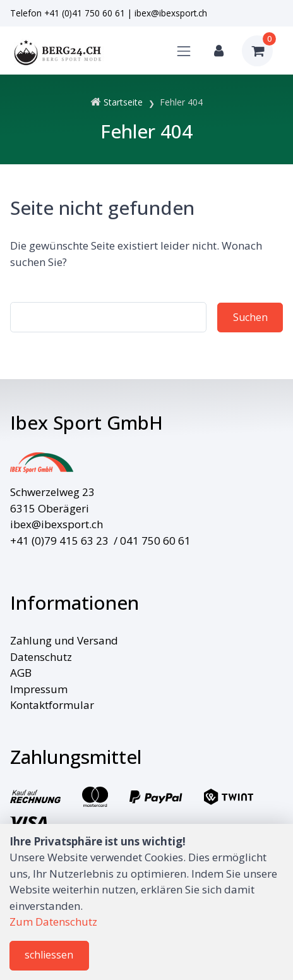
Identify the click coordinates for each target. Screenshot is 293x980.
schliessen (49, 955)
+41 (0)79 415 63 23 (59, 541)
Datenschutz (41, 657)
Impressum (39, 689)
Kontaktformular (52, 705)
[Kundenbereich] (219, 51)
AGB (21, 673)
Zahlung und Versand (64, 640)
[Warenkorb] (257, 51)
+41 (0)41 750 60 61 (85, 13)
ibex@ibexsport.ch (171, 13)
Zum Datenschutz (53, 922)
